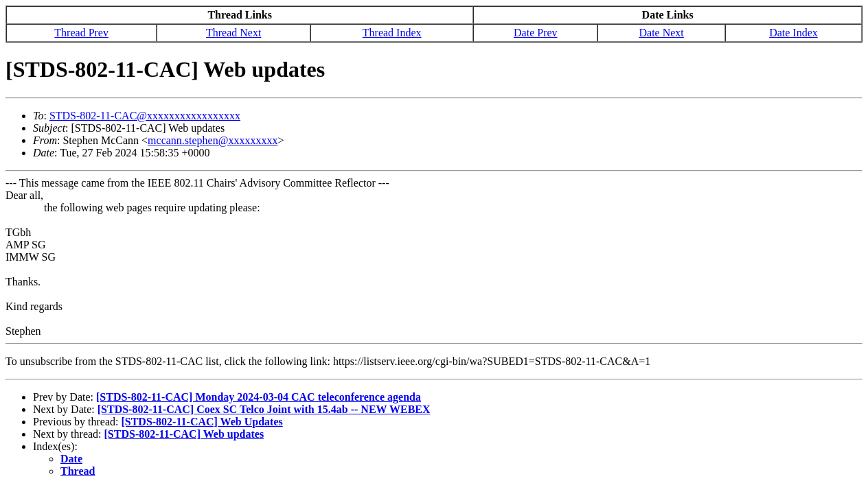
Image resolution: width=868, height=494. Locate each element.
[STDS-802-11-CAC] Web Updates (202, 422)
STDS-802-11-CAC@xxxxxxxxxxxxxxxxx (145, 116)
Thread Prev (81, 33)
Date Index (793, 33)
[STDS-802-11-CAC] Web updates (184, 434)
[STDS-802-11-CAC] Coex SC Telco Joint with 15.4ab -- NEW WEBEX (264, 409)
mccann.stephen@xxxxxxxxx (213, 140)
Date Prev (536, 33)
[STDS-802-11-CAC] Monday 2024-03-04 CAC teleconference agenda (259, 397)
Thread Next (233, 33)
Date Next (661, 33)
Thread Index (392, 33)
